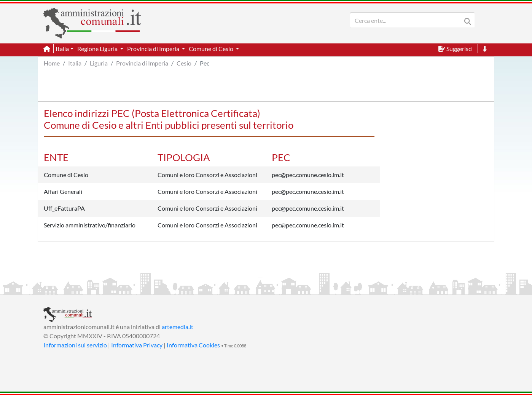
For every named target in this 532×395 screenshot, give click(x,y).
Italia (75, 63)
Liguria (99, 63)
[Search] (407, 20)
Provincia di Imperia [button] (154, 49)
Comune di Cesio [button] (212, 49)
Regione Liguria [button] (98, 49)
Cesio (184, 63)
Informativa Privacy (137, 345)
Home (52, 63)
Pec (205, 63)
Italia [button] (62, 49)
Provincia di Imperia (142, 63)
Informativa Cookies (193, 345)
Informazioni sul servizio (75, 345)
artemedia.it (178, 327)
